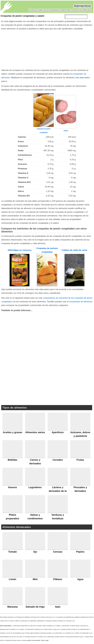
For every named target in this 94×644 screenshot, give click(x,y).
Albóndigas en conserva (20, 250)
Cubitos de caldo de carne (74, 250)
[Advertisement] (47, 49)
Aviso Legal (45, 640)
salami (66, 131)
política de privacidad (33, 640)
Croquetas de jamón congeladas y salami (22, 16)
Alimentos (82, 6)
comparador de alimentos (81, 302)
